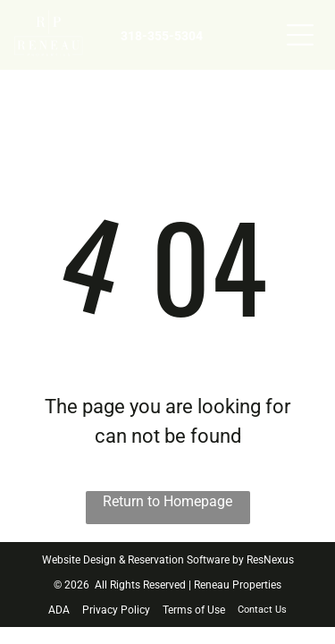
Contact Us (262, 610)
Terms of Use (194, 610)
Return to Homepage (167, 501)
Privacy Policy (116, 610)
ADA (59, 610)
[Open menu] (300, 35)
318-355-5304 (162, 36)
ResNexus (270, 560)
